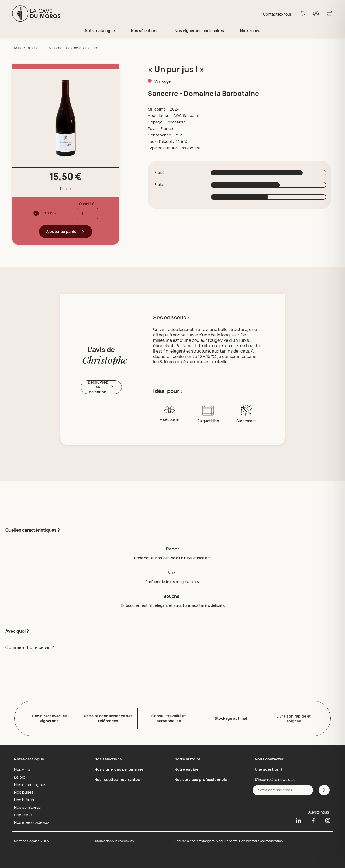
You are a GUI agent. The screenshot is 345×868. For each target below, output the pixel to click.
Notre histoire (187, 758)
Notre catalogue (26, 48)
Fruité (159, 173)
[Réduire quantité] (93, 216)
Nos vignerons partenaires (199, 31)
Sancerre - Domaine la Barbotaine (73, 48)
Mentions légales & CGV (32, 840)
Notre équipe (186, 768)
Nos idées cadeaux (30, 821)
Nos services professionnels (201, 778)
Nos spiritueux (26, 806)
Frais (158, 185)
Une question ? (269, 768)
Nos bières (23, 798)
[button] (172, 572)
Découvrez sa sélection (101, 387)
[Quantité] (88, 213)
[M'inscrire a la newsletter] (324, 789)
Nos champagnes (29, 783)
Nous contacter (269, 758)
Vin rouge (163, 81)
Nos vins (21, 768)
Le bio (19, 776)
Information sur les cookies (114, 840)
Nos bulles (23, 791)
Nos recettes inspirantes (117, 778)
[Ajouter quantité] (93, 211)
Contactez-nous (277, 14)
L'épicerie (22, 814)
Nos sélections (108, 758)
